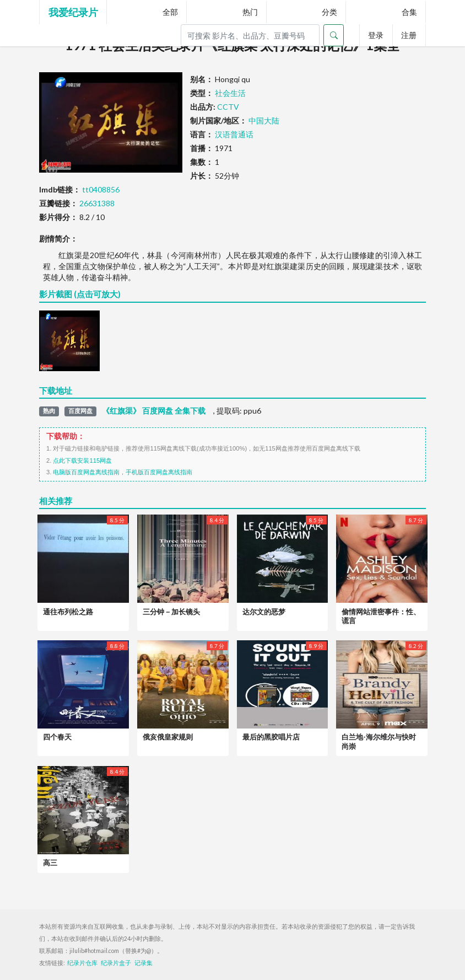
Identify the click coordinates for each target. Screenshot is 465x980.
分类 (329, 12)
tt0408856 (101, 189)
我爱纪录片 (73, 12)
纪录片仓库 (82, 963)
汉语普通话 (234, 134)
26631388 (97, 203)
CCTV (228, 107)
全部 (170, 12)
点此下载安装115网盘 (82, 460)
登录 (376, 35)
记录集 (144, 963)
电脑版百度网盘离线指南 (86, 472)
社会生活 (230, 93)
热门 (250, 12)
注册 (409, 35)
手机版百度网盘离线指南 (159, 472)
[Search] (250, 35)
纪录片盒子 (116, 963)
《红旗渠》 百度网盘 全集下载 (154, 411)
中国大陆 (264, 121)
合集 (409, 12)
